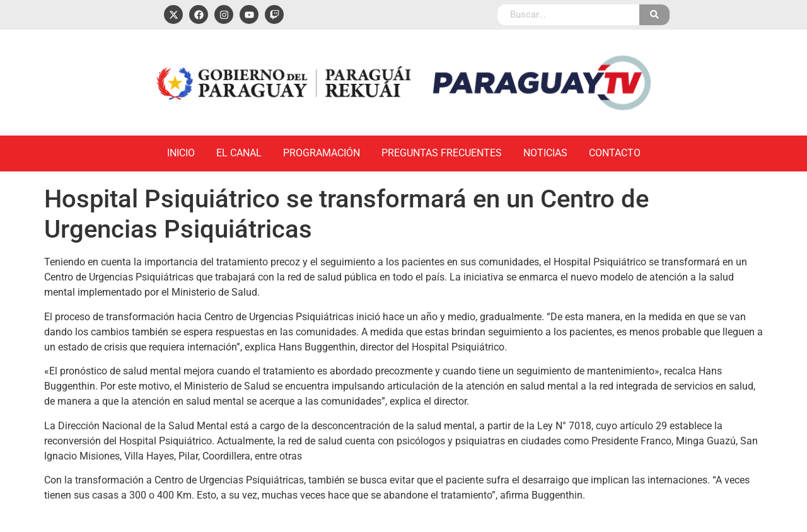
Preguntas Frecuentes (442, 153)
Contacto (615, 153)
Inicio (181, 153)
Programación (322, 153)
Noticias (545, 153)
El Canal (239, 153)
